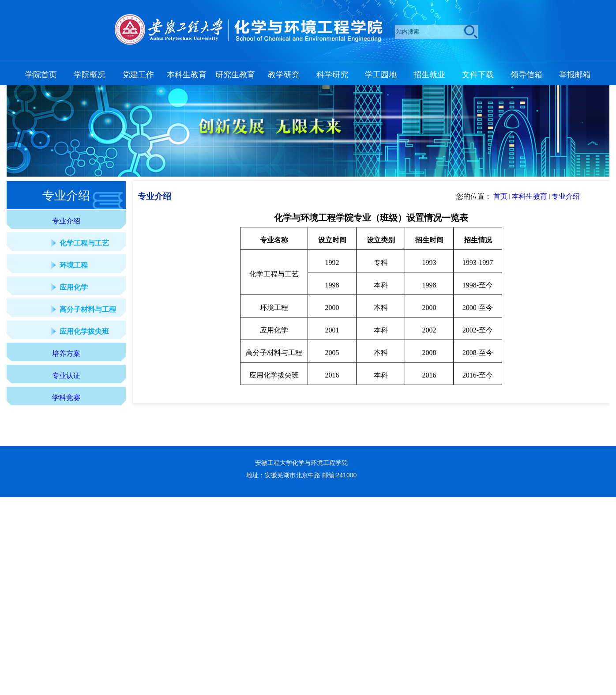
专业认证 (66, 376)
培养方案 (66, 353)
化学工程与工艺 (84, 243)
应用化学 (74, 287)
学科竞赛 (66, 398)
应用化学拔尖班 (84, 331)
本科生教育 (530, 196)
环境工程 (74, 265)
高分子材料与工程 (88, 309)
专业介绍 (66, 221)
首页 (500, 196)
